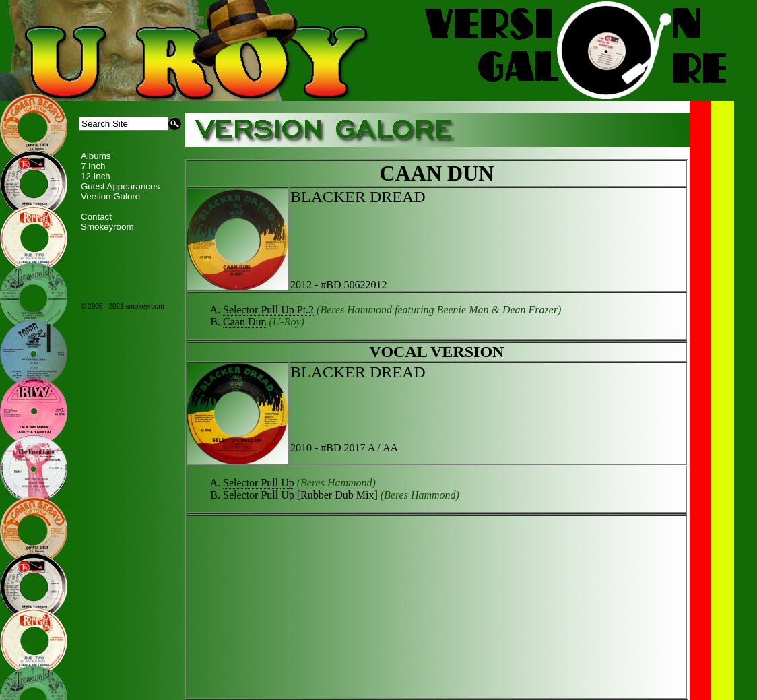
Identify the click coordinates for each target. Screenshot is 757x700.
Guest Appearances (120, 186)
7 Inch (93, 166)
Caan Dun (244, 322)
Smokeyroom (107, 227)
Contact (96, 217)
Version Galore (110, 196)
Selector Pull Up (259, 483)
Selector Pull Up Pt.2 (268, 310)
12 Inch (96, 176)
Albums (96, 156)
